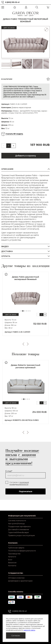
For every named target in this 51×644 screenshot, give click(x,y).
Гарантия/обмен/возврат (19, 532)
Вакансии (12, 563)
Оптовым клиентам (16, 578)
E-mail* (9, 471)
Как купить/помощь (16, 524)
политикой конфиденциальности (19, 483)
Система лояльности (17, 521)
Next (28, 344)
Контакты (12, 566)
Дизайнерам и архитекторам (20, 581)
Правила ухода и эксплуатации (21, 535)
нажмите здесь (29, 630)
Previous (23, 344)
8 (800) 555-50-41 (12, 2)
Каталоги (12, 557)
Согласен (16, 635)
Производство (14, 554)
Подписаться (26, 491)
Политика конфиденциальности (22, 551)
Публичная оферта (16, 548)
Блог (10, 560)
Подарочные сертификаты (19, 527)
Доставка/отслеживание (19, 529)
